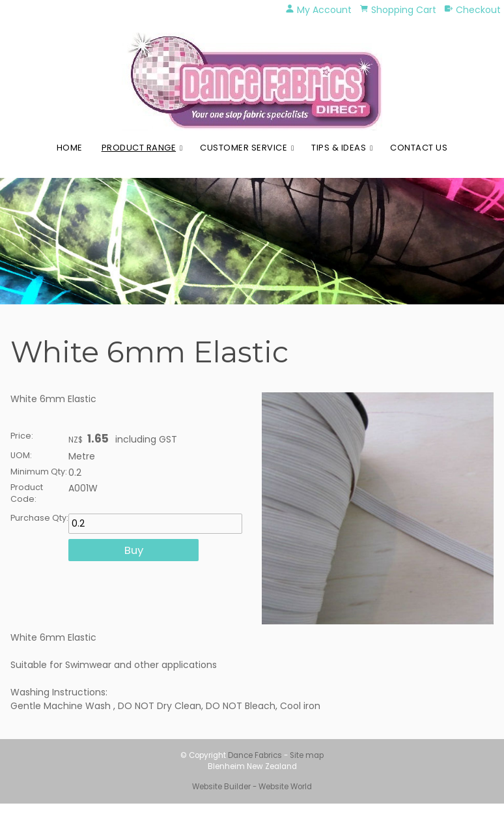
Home (70, 148)
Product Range (139, 148)
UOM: (21, 455)
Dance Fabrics (255, 755)
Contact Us (419, 148)
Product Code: (27, 493)
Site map (307, 755)
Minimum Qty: (39, 472)
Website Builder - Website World (252, 787)
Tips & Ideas (339, 148)
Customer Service (244, 148)
